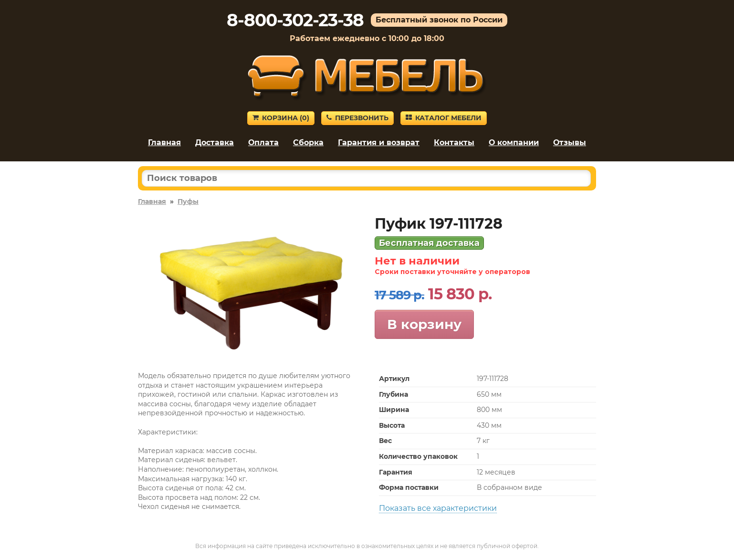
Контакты (454, 143)
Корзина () (281, 118)
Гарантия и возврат (379, 143)
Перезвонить (357, 118)
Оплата (263, 143)
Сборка (308, 143)
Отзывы (570, 143)
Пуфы (188, 201)
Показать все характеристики (438, 508)
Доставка (215, 143)
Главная (164, 143)
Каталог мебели (444, 118)
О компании (514, 143)
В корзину (424, 324)
